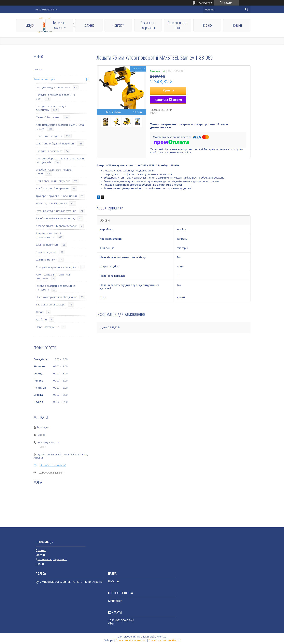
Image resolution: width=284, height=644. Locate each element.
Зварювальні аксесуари (51, 304)
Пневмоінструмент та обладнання (57, 297)
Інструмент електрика (49, 151)
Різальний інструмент (49, 136)
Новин (40, 564)
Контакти (118, 25)
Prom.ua (162, 637)
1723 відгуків (204, 3)
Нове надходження (48, 327)
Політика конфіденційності (165, 640)
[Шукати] (247, 9)
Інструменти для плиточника (53, 87)
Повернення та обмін (177, 25)
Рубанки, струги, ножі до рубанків (56, 211)
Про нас (207, 25)
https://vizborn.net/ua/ (53, 465)
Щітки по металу (46, 260)
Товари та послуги (59, 25)
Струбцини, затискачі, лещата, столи (54, 172)
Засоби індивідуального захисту (56, 218)
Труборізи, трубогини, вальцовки (56, 196)
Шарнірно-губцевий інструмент (55, 143)
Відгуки (30, 25)
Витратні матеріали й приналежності (49, 235)
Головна (89, 25)
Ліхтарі (40, 312)
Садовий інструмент (48, 117)
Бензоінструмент (46, 252)
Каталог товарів (44, 79)
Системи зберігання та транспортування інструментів (60, 160)
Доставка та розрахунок (148, 25)
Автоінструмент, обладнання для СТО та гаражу (60, 127)
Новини (237, 25)
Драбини (41, 319)
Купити (168, 90)
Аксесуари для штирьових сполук (56, 226)
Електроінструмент (47, 245)
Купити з (168, 100)
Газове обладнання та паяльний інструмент (55, 288)
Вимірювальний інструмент (53, 181)
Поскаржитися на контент (131, 640)
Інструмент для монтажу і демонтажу (51, 108)
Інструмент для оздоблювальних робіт (56, 97)
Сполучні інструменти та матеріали (57, 267)
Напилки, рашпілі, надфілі (51, 203)
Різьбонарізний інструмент (52, 188)
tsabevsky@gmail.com (51, 473)
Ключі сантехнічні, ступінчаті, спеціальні (54, 276)
